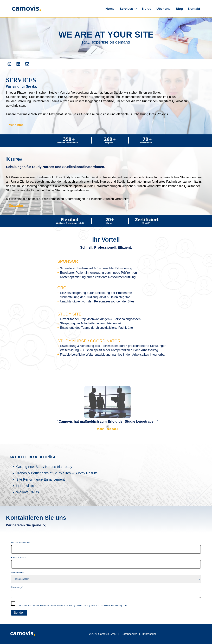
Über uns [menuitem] (163, 9)
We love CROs (28, 492)
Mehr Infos (16, 125)
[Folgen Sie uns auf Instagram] (9, 64)
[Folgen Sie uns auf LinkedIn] (18, 64)
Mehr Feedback (108, 429)
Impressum (149, 634)
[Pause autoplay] (108, 427)
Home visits (25, 486)
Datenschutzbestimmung (111, 606)
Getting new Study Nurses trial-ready (44, 467)
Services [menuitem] (126, 9)
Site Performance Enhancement (41, 479)
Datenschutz (129, 634)
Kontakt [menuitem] (194, 9)
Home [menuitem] (110, 9)
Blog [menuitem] (179, 9)
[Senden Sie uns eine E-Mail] (27, 64)
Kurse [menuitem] (147, 9)
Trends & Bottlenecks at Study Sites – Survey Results (57, 473)
